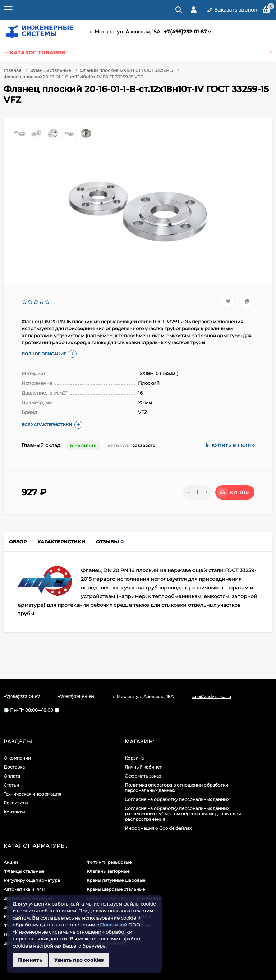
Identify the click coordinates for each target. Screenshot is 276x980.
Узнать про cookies (79, 960)
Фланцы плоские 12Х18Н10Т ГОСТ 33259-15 (126, 70)
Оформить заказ (143, 776)
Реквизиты (16, 803)
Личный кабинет (143, 767)
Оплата (12, 776)
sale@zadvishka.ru (211, 696)
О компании (17, 758)
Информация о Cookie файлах (158, 828)
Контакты (14, 812)
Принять (30, 960)
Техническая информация (32, 794)
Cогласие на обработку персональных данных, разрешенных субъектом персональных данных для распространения (183, 814)
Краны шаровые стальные (116, 889)
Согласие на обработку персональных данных (177, 799)
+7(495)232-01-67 (185, 32)
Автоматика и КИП (24, 889)
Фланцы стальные (50, 70)
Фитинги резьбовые (109, 862)
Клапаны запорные (108, 871)
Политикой (114, 925)
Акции (11, 862)
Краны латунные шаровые (116, 880)
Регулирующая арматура (32, 880)
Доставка (14, 767)
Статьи (11, 785)
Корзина (134, 758)
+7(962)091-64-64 (76, 696)
